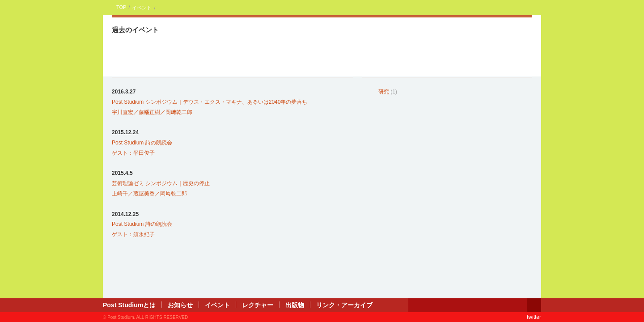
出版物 (295, 305)
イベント (142, 8)
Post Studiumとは (129, 305)
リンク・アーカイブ (344, 305)
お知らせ (180, 305)
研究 (384, 92)
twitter (534, 317)
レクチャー (258, 305)
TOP (121, 7)
